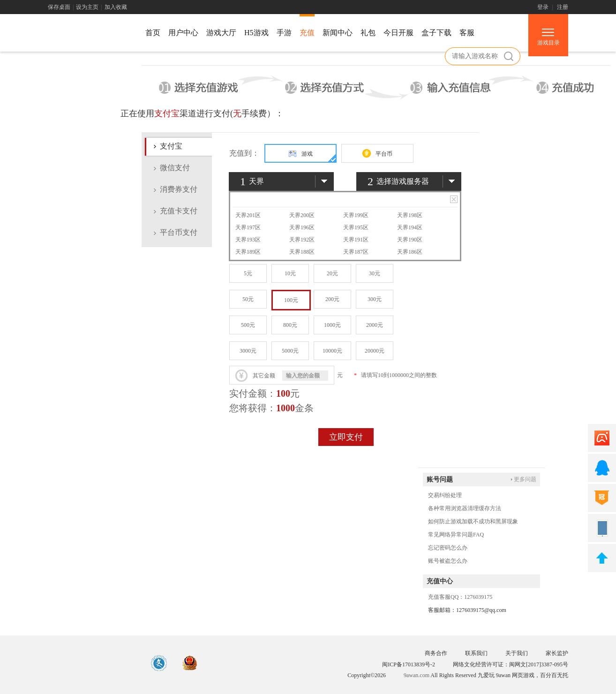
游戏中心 (90, 34)
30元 (375, 273)
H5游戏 (256, 33)
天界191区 (356, 240)
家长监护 (557, 653)
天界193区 (248, 240)
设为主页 (87, 7)
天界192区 (302, 240)
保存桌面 (59, 7)
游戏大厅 (221, 33)
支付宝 (171, 146)
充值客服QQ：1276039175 (460, 597)
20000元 (375, 351)
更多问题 (525, 479)
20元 (332, 273)
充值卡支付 (179, 211)
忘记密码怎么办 (448, 548)
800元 (290, 325)
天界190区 (410, 240)
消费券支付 (179, 189)
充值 (307, 33)
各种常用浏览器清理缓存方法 (465, 508)
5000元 (290, 351)
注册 (563, 7)
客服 (467, 33)
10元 (290, 273)
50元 (248, 299)
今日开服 (398, 33)
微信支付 (175, 168)
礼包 (368, 33)
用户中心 (183, 33)
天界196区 (302, 227)
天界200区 (302, 215)
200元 (332, 299)
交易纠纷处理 (445, 495)
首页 (153, 33)
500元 (248, 325)
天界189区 (248, 252)
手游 (284, 33)
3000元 (248, 351)
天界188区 (302, 252)
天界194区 (410, 227)
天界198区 (410, 215)
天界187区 (356, 252)
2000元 (375, 325)
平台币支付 (179, 232)
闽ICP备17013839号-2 (409, 664)
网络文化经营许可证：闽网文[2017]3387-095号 (511, 664)
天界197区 (248, 227)
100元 (291, 300)
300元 (375, 299)
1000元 (332, 325)
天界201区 (248, 215)
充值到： (244, 153)
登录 (543, 7)
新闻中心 (338, 33)
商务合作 (436, 653)
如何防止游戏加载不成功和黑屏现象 (473, 521)
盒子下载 (436, 33)
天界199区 (356, 215)
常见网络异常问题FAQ (456, 535)
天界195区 (356, 227)
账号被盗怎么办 (448, 561)
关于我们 (517, 653)
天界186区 (410, 252)
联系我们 (476, 653)
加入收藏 (116, 7)
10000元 (332, 351)
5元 (248, 273)
